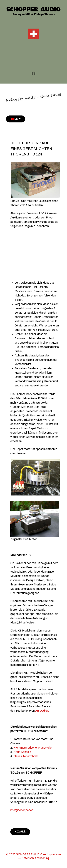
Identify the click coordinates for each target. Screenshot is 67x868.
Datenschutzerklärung (35, 858)
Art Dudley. (42, 711)
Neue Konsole (23, 752)
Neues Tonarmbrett (26, 756)
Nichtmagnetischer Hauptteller (33, 748)
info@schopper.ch (22, 810)
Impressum (54, 854)
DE (15, 119)
